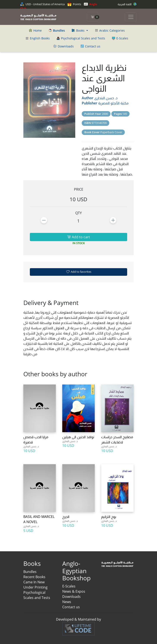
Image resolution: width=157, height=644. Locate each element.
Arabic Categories (110, 30)
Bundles (30, 572)
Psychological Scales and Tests (81, 38)
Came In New (34, 582)
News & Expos (74, 591)
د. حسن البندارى (106, 98)
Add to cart (78, 237)
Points (74, 4)
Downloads (64, 46)
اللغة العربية (127, 4)
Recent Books (34, 577)
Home (35, 30)
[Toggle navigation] (131, 17)
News (67, 602)
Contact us (91, 46)
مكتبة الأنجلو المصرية (113, 103)
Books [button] (79, 30)
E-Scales (120, 38)
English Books (38, 38)
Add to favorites (78, 272)
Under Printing (35, 587)
